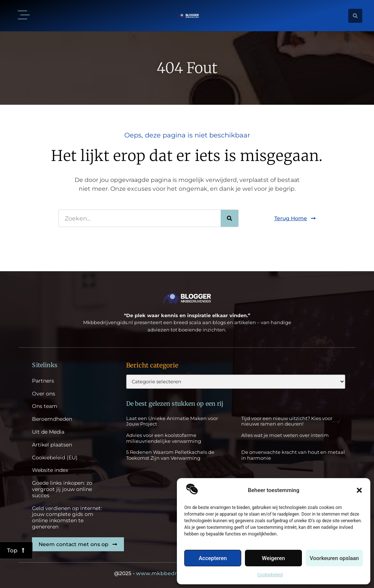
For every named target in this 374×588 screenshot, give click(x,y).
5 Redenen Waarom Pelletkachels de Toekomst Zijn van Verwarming (170, 455)
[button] (359, 490)
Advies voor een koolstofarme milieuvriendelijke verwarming (164, 438)
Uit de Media (48, 432)
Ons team (45, 406)
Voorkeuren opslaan (334, 558)
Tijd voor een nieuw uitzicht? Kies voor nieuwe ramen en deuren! (287, 421)
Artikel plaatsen (52, 445)
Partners (43, 381)
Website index (50, 470)
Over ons (44, 394)
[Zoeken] (229, 218)
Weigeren (273, 558)
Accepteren (213, 558)
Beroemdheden (52, 419)
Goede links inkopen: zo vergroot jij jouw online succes (62, 489)
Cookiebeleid (270, 575)
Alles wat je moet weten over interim (285, 435)
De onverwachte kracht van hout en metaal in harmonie (293, 455)
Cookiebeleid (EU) (55, 458)
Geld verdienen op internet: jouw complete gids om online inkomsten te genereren (67, 518)
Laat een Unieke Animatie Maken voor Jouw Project (172, 421)
